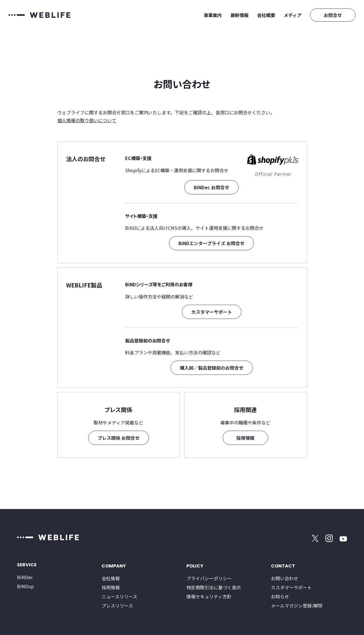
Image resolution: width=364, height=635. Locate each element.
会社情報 (111, 578)
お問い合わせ (285, 578)
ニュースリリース (119, 596)
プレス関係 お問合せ (119, 438)
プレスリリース (117, 605)
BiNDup (25, 586)
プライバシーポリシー (209, 578)
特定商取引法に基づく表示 (214, 587)
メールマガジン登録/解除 (297, 605)
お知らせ (280, 596)
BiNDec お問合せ (212, 187)
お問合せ (333, 15)
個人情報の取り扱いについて (87, 120)
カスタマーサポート (212, 312)
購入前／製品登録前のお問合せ (212, 368)
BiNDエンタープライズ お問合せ (212, 243)
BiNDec (25, 577)
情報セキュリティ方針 (209, 596)
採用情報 (245, 438)
